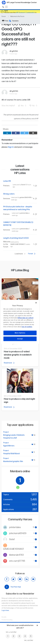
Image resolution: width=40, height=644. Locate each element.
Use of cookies (27, 327)
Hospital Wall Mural (11, 454)
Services (7, 199)
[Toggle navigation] (6, 7)
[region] (20, 322)
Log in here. (5, 610)
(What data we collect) (26, 318)
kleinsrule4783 (16, 555)
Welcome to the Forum (17, 16)
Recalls (4, 617)
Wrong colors (9, 194)
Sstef (23, 185)
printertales (25, 213)
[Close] (36, 303)
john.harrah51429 (18, 533)
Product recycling (7, 620)
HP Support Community (25, 13)
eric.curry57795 (17, 561)
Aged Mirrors (9, 446)
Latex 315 (7, 181)
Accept (20, 339)
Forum (4, 16)
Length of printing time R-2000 (16, 238)
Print (5, 21)
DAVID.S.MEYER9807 (18, 244)
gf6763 (15, 51)
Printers (6, 186)
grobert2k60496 (25, 197)
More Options (20, 333)
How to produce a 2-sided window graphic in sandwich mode (18, 355)
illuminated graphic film (13, 461)
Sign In (11, 147)
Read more (9, 363)
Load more (21, 254)
